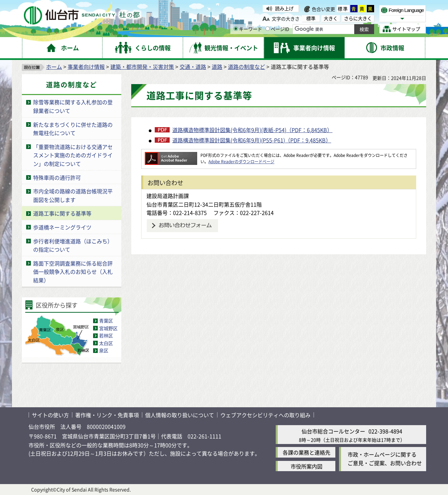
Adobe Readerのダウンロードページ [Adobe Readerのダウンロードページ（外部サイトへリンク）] (241, 161)
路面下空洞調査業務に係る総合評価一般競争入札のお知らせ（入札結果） (73, 272)
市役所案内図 (307, 466)
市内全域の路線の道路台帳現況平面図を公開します (73, 195)
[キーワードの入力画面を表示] (236, 29)
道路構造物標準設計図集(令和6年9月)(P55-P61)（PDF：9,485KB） (252, 140)
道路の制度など (247, 67)
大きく (331, 18)
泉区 (104, 350)
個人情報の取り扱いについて (180, 415)
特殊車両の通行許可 (57, 177)
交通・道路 (193, 67)
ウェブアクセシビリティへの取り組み (265, 415)
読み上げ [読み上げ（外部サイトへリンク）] (284, 8)
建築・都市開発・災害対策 (142, 67)
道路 (217, 67)
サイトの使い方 (50, 415)
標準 (343, 9)
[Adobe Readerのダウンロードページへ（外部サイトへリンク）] (171, 155)
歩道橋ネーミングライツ (62, 227)
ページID (277, 29)
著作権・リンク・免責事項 (107, 415)
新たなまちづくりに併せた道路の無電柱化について (73, 129)
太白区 (106, 343)
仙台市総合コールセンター (333, 431)
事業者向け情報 (86, 67)
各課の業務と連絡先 (307, 452)
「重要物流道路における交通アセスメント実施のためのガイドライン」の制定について (73, 155)
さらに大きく (358, 18)
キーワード (248, 29)
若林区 (106, 335)
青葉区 (106, 321)
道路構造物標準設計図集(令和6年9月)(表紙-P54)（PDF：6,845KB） (252, 130)
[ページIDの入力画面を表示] (268, 29)
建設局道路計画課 (168, 196)
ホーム (54, 67)
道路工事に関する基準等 (62, 213)
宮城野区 (108, 328)
